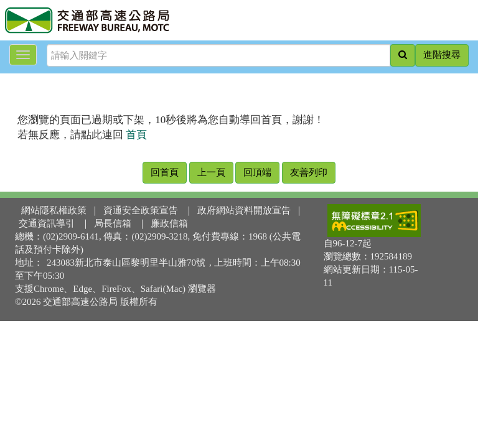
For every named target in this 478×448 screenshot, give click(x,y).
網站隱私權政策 (54, 210)
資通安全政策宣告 (141, 210)
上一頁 (211, 172)
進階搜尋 (442, 55)
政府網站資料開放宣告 (244, 210)
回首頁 (165, 172)
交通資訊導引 (47, 223)
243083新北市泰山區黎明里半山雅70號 (126, 263)
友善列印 (309, 172)
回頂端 (257, 172)
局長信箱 (113, 223)
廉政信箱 (169, 223)
